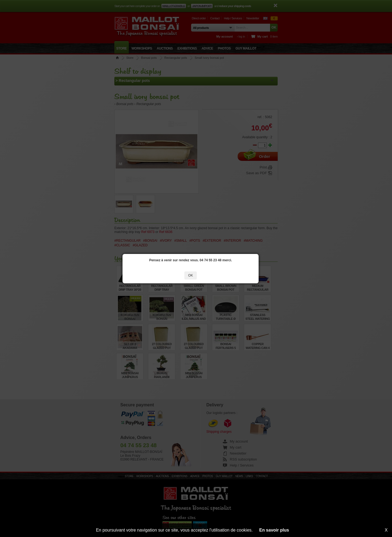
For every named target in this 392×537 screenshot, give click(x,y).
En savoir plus (274, 530)
